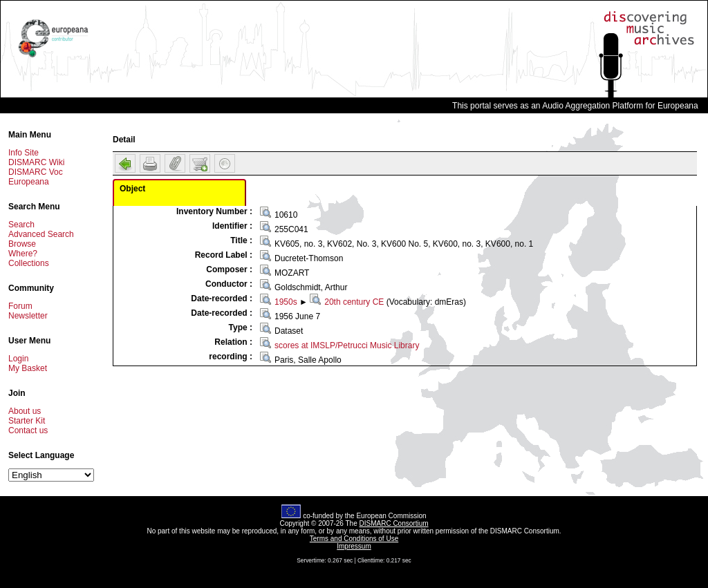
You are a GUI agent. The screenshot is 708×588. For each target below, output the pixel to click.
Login (18, 359)
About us (25, 411)
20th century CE (354, 302)
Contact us (28, 430)
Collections (29, 263)
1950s (286, 302)
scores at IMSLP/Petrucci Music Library (347, 345)
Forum (20, 306)
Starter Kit (27, 421)
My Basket (28, 368)
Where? (23, 254)
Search (21, 225)
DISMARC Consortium (394, 523)
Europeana (29, 182)
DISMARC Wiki (36, 162)
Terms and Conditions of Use (354, 539)
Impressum (354, 546)
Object (132, 189)
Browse (22, 244)
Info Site (24, 153)
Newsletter (28, 316)
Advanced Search (41, 234)
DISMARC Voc (36, 172)
